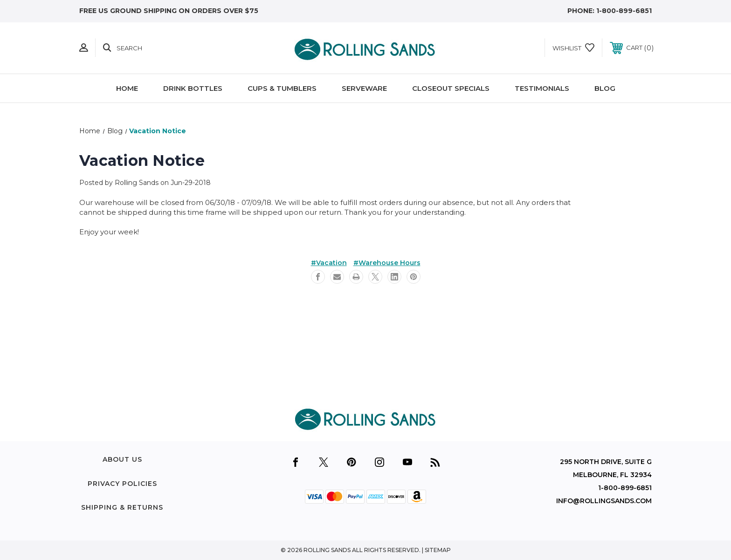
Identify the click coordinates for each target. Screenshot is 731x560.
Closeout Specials (451, 88)
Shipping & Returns (122, 507)
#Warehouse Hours (387, 263)
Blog (605, 88)
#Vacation (329, 263)
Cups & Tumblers (282, 88)
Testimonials (542, 88)
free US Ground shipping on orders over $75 (169, 11)
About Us (122, 459)
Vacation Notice (142, 160)
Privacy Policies (122, 484)
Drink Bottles (193, 88)
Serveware (364, 88)
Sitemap (438, 550)
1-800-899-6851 (624, 11)
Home (127, 88)
